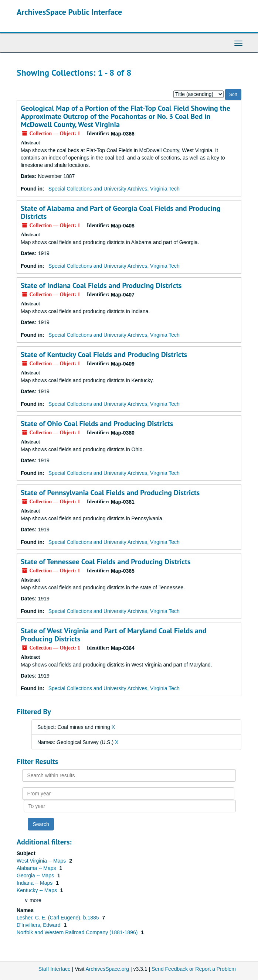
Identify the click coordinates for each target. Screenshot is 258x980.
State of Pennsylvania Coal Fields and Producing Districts (110, 493)
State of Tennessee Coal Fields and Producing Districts (106, 562)
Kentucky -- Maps (38, 890)
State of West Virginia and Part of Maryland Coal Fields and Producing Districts (113, 635)
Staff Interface (55, 969)
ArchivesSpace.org (107, 969)
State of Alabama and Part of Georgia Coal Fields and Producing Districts (120, 212)
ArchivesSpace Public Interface (69, 12)
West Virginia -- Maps (42, 861)
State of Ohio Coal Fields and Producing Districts (97, 424)
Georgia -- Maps (36, 876)
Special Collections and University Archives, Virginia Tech (114, 189)
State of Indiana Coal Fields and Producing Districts (101, 285)
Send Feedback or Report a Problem (194, 969)
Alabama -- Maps (37, 868)
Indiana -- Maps (35, 883)
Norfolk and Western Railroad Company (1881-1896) (78, 932)
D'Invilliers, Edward (39, 925)
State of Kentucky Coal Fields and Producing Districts (104, 354)
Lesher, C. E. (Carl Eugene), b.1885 (58, 918)
